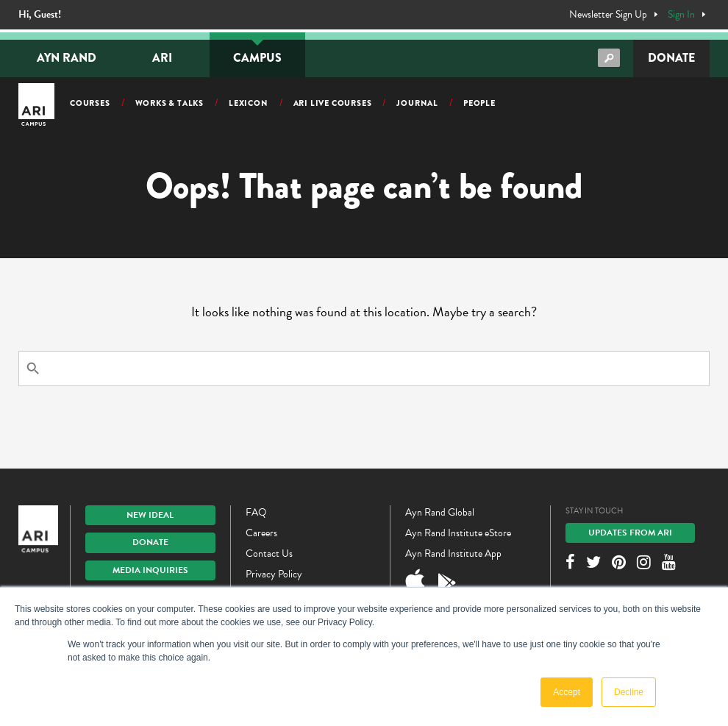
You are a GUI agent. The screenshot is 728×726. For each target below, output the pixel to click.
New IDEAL (150, 515)
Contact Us (269, 554)
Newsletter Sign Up (608, 15)
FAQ (256, 512)
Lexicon (249, 103)
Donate (671, 58)
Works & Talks (169, 103)
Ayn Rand (67, 58)
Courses (90, 103)
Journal (417, 103)
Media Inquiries (150, 570)
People (479, 103)
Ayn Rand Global (440, 512)
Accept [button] (567, 692)
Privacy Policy (274, 574)
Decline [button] (629, 692)
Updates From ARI (630, 533)
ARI (162, 58)
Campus (257, 58)
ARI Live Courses (333, 103)
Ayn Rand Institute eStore (458, 533)
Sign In (681, 15)
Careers (261, 533)
